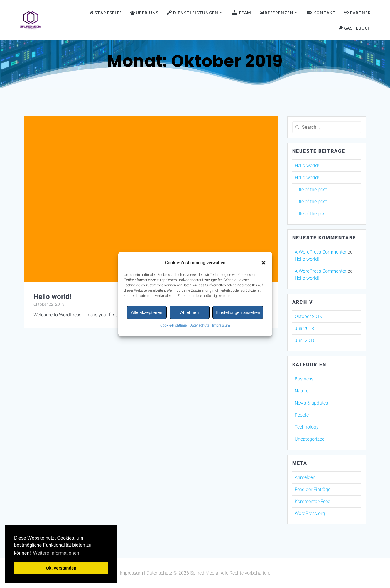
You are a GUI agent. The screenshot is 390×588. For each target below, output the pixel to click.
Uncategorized (310, 439)
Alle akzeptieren (147, 314)
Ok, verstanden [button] (61, 568)
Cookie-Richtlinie (173, 327)
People (302, 415)
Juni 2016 (305, 340)
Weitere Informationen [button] (56, 553)
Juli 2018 (304, 328)
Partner (357, 13)
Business (304, 379)
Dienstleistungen (192, 13)
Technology (307, 427)
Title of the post (311, 190)
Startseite (106, 13)
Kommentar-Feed (313, 501)
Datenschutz (199, 327)
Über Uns (144, 13)
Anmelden (305, 477)
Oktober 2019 (309, 316)
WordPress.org (310, 513)
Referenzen (276, 13)
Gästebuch (355, 28)
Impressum (221, 327)
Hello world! (53, 297)
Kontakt (321, 13)
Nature (302, 391)
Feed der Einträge (313, 489)
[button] (264, 265)
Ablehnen (189, 314)
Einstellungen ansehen (238, 314)
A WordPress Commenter (320, 252)
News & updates (311, 403)
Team (241, 13)
